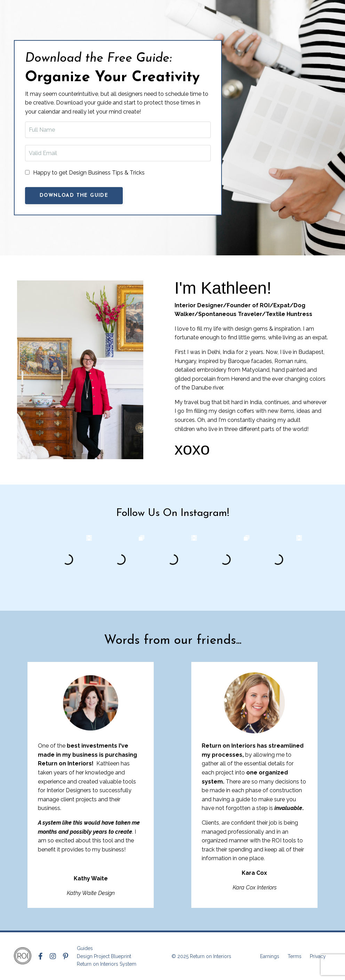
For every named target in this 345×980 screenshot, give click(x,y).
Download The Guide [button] (74, 196)
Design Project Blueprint (104, 956)
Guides (85, 948)
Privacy (318, 956)
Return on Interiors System (107, 964)
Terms (295, 956)
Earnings (270, 956)
